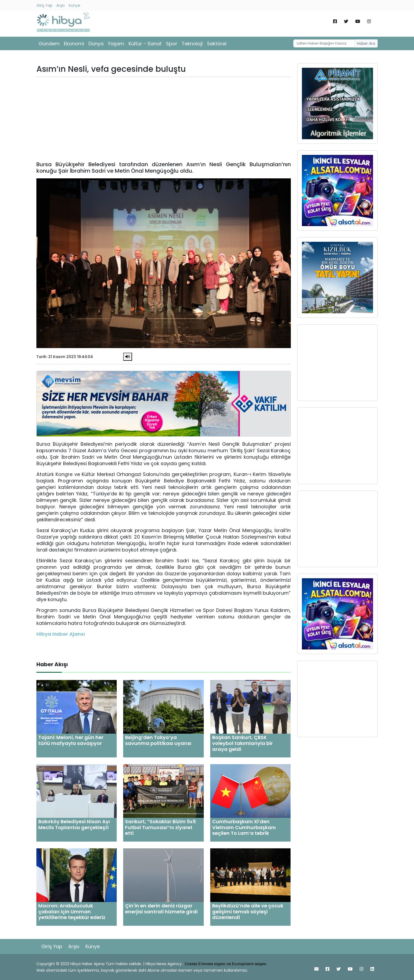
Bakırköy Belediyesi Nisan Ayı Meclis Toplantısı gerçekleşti (74, 824)
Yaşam (116, 44)
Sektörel (217, 44)
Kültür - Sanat (145, 44)
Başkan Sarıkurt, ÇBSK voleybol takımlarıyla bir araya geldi (242, 743)
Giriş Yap (44, 5)
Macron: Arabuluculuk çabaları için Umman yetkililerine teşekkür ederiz (72, 911)
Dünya (96, 44)
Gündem (49, 44)
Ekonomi (74, 44)
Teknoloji (192, 44)
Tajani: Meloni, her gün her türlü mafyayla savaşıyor (71, 740)
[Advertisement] (164, 119)
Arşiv (61, 5)
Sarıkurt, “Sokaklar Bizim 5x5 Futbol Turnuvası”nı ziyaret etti (161, 827)
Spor (172, 44)
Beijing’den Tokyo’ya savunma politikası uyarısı (158, 740)
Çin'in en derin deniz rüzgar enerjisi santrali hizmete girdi (161, 909)
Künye (75, 5)
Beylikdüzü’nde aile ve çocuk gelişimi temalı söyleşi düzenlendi (248, 911)
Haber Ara (366, 43)
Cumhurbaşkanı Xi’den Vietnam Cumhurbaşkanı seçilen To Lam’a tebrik (244, 827)
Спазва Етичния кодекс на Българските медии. (226, 964)
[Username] (324, 43)
